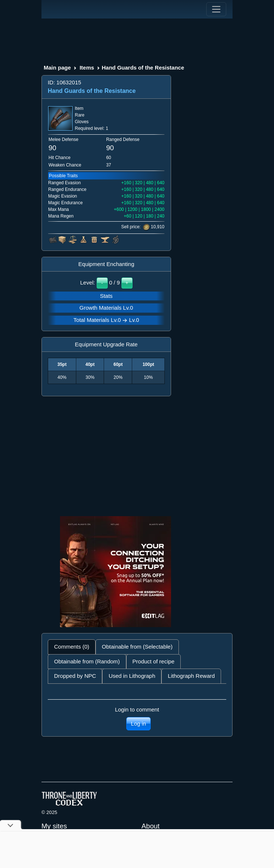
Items (87, 68)
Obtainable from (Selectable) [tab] (137, 647)
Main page (57, 68)
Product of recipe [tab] (153, 661)
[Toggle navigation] (216, 9)
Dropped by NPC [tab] (75, 676)
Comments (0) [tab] (72, 647)
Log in (139, 724)
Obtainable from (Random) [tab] (87, 661)
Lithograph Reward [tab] (191, 676)
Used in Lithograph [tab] (132, 676)
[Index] (55, 9)
